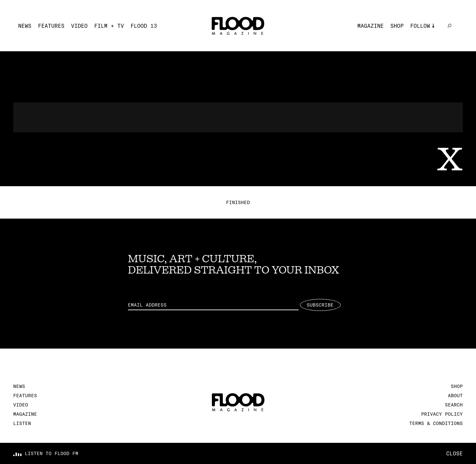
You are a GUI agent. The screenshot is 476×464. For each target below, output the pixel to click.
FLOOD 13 (144, 26)
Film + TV (109, 26)
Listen (22, 423)
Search (454, 405)
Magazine (371, 26)
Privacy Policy (442, 414)
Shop (397, 26)
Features (51, 26)
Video (79, 26)
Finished (238, 202)
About (455, 396)
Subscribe (320, 305)
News (25, 26)
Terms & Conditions (436, 423)
